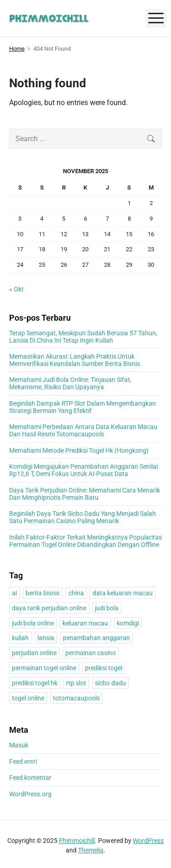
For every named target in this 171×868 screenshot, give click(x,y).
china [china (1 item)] (76, 593)
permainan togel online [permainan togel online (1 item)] (44, 668)
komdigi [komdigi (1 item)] (128, 623)
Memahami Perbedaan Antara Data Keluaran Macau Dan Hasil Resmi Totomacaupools (83, 430)
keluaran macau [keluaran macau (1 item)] (85, 623)
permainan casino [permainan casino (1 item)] (91, 653)
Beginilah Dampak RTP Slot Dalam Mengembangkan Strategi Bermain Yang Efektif (83, 407)
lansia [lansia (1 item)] (46, 638)
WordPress (148, 841)
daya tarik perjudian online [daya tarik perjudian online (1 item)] (49, 608)
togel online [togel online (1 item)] (28, 698)
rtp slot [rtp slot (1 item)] (76, 683)
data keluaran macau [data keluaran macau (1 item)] (123, 593)
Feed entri (23, 762)
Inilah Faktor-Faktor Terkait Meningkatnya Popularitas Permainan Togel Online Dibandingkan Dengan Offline (85, 541)
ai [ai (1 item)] (14, 593)
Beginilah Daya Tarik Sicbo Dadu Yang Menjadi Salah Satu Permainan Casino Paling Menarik (83, 517)
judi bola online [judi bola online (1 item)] (33, 623)
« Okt (16, 289)
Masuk (19, 745)
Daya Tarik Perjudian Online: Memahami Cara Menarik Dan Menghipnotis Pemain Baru (85, 494)
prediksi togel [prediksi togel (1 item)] (104, 668)
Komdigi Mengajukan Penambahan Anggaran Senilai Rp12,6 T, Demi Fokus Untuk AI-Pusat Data (83, 470)
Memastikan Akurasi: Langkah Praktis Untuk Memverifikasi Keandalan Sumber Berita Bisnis (75, 360)
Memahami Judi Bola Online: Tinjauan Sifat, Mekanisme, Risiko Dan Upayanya (70, 383)
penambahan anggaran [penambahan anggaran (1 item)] (96, 638)
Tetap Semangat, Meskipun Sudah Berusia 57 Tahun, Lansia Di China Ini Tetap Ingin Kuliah (83, 337)
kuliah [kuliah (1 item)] (20, 638)
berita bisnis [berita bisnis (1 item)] (43, 593)
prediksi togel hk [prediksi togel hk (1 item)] (35, 683)
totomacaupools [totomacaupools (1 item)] (76, 698)
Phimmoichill (77, 841)
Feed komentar (30, 778)
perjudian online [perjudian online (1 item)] (34, 653)
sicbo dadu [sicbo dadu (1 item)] (110, 683)
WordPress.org (30, 794)
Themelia (91, 850)
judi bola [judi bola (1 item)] (107, 608)
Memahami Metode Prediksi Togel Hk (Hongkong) (79, 450)
